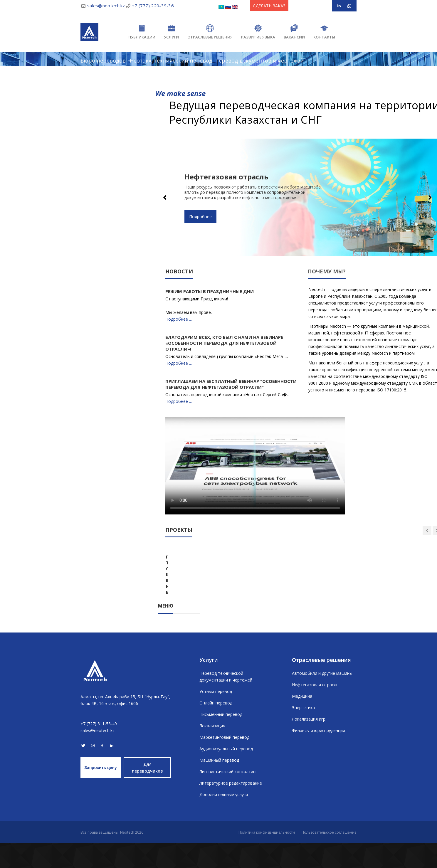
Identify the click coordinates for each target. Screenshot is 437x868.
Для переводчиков (147, 792)
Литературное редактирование (231, 808)
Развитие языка (258, 32)
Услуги (171, 32)
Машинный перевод (219, 785)
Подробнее (200, 217)
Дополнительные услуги (224, 819)
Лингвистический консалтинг (228, 796)
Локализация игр (309, 744)
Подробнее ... (179, 319)
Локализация (212, 750)
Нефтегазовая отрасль (315, 709)
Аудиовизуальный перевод (226, 773)
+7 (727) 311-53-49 (99, 748)
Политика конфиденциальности (267, 857)
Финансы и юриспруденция (318, 755)
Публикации (142, 32)
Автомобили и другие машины (322, 698)
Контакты (324, 32)
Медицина (302, 721)
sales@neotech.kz (106, 6)
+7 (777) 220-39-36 (153, 6)
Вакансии (294, 32)
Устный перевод (216, 716)
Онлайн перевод (216, 727)
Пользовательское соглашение (329, 857)
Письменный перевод (221, 739)
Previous (165, 197)
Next (430, 197)
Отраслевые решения (210, 32)
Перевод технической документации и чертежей (226, 701)
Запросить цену (100, 792)
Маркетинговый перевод (224, 762)
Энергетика (303, 732)
